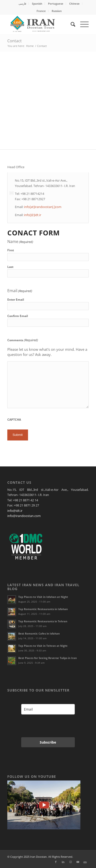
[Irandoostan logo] (40, 24)
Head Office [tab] (16, 167)
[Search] (71, 24)
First (11, 250)
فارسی (22, 4)
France (41, 11)
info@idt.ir (15, 511)
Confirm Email (18, 316)
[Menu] (82, 24)
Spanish (37, 4)
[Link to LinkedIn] (63, 862)
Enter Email (16, 300)
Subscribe (48, 742)
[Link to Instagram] (70, 862)
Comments (23, 340)
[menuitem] (22, 4)
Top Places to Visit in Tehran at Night (43, 646)
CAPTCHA (14, 420)
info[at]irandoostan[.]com (43, 207)
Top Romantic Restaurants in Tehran (43, 621)
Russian (57, 11)
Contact (14, 41)
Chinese (74, 4)
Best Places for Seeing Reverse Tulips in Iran (48, 658)
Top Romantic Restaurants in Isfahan (43, 609)
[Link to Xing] (85, 862)
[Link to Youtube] (78, 862)
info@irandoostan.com (24, 516)
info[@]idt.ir (33, 215)
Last (10, 267)
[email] (48, 709)
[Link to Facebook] (56, 862)
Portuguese (56, 4)
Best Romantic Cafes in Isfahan (39, 633)
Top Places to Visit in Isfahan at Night (43, 597)
